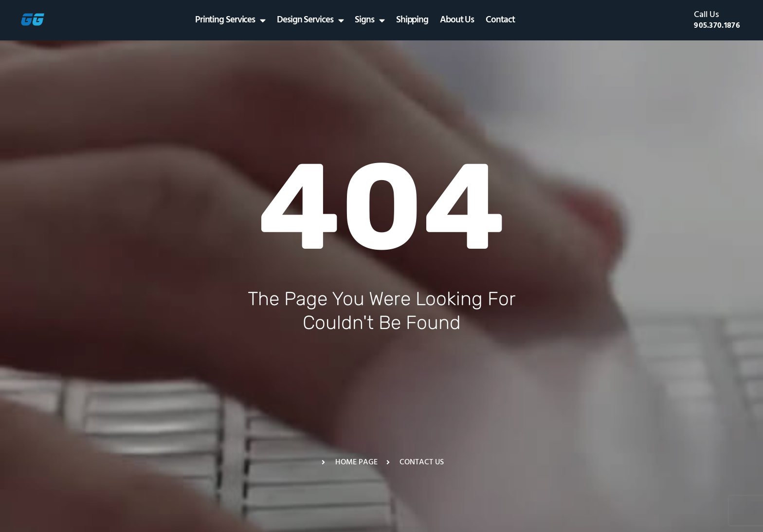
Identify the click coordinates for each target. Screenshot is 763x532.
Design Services (310, 20)
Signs (369, 20)
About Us (457, 20)
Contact (500, 20)
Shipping (412, 20)
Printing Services (230, 20)
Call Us (707, 15)
